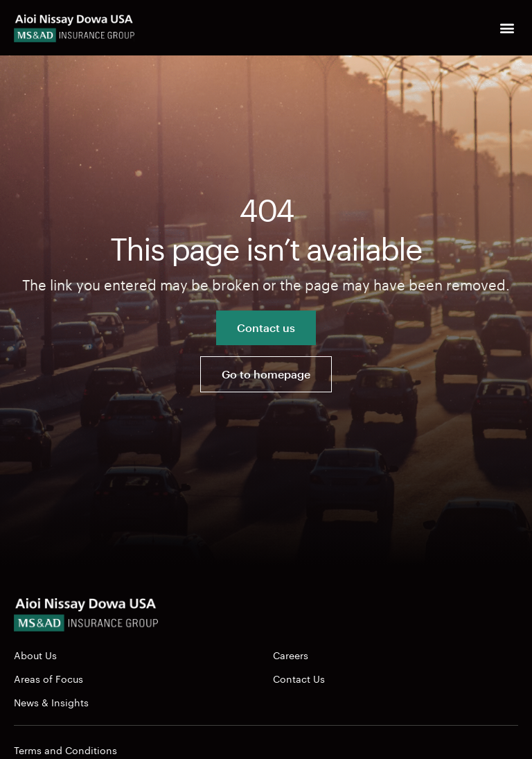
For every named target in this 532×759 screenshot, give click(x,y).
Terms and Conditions (65, 749)
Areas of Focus (48, 678)
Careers (291, 654)
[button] (507, 28)
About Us (35, 654)
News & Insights (51, 701)
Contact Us (299, 678)
